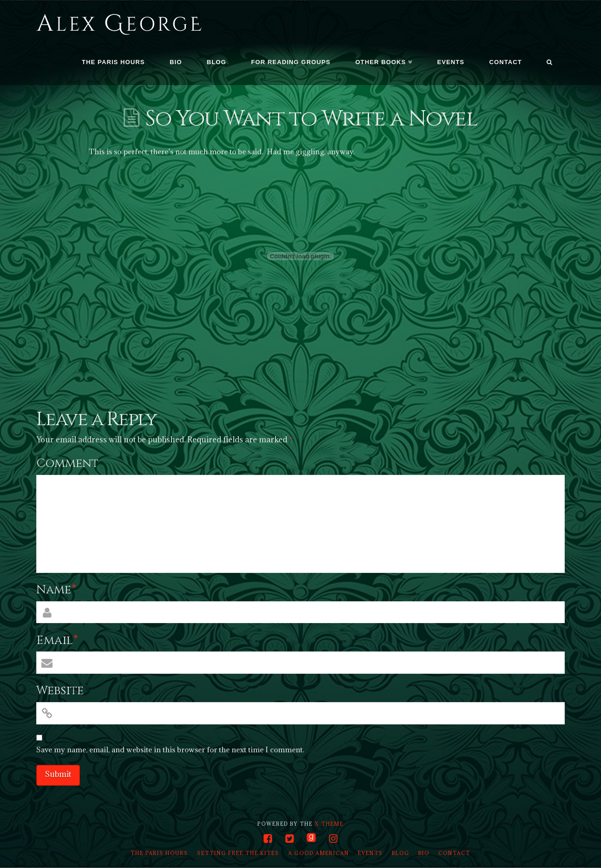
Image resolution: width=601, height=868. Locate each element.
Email (57, 641)
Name (56, 590)
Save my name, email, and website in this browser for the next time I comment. (170, 750)
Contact (454, 853)
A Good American (319, 853)
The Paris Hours (159, 853)
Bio (424, 853)
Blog (401, 853)
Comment (67, 464)
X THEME (329, 824)
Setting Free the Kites (238, 853)
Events (370, 853)
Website (60, 691)
